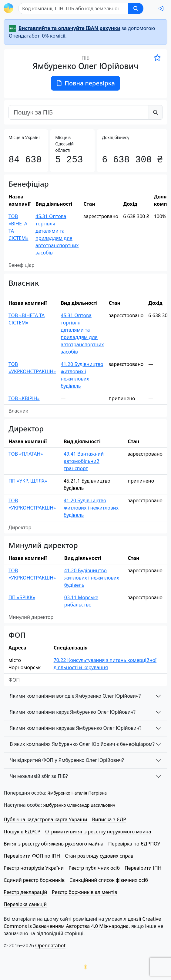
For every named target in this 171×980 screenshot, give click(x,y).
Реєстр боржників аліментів (84, 892)
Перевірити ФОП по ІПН (32, 856)
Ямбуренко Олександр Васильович (79, 805)
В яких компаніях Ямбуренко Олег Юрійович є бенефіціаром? (82, 744)
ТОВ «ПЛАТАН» (26, 454)
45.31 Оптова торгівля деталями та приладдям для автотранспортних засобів (57, 234)
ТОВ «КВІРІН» (24, 398)
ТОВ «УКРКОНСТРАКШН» (32, 368)
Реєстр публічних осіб (94, 868)
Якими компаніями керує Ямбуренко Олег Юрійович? (73, 712)
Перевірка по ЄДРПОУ (134, 844)
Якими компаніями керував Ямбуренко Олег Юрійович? (76, 728)
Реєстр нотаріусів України (34, 868)
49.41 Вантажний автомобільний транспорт (84, 461)
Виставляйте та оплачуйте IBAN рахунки (69, 28)
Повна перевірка (85, 83)
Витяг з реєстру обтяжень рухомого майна (54, 844)
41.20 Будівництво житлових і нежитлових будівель (82, 375)
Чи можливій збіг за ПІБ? (39, 776)
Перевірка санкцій (25, 904)
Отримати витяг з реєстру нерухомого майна (98, 832)
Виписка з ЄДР (109, 819)
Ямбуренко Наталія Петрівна (77, 793)
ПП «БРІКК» (22, 597)
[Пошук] (73, 8)
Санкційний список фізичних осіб (109, 880)
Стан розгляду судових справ (99, 856)
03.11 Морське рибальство (81, 601)
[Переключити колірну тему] (85, 967)
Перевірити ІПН (143, 868)
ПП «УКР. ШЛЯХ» (28, 481)
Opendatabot (50, 945)
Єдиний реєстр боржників (34, 880)
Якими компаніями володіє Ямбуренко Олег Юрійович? (75, 696)
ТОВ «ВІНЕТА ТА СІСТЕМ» (18, 227)
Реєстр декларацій (25, 892)
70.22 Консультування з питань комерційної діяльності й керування (105, 664)
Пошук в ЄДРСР (22, 832)
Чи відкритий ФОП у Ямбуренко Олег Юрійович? (67, 760)
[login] (161, 8)
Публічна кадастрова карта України (45, 819)
